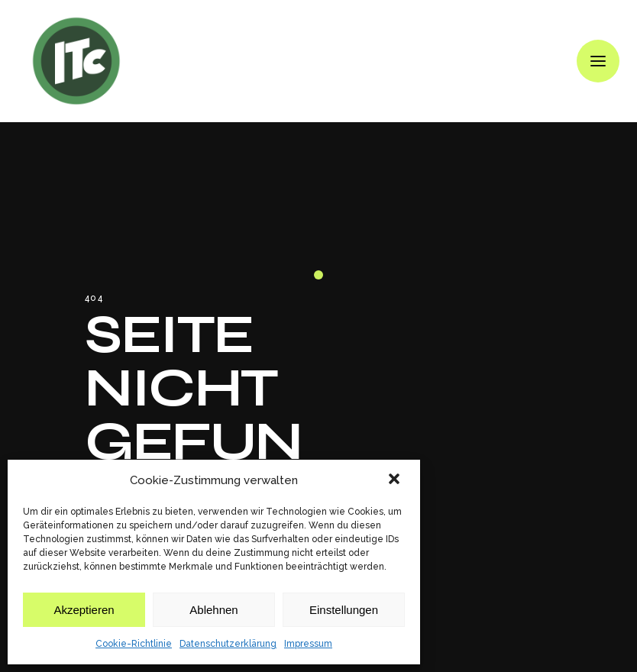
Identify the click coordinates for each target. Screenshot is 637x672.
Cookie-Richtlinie (134, 644)
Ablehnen (213, 610)
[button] (396, 480)
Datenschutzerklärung (228, 644)
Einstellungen (344, 610)
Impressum (308, 644)
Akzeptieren (84, 610)
